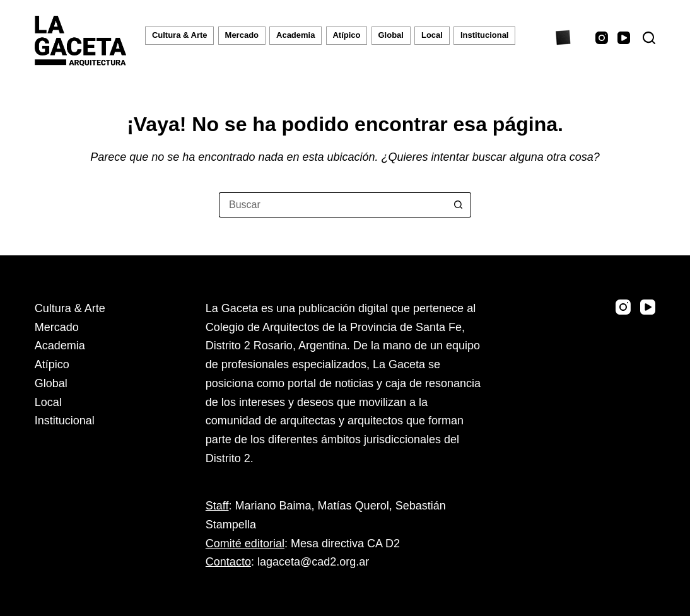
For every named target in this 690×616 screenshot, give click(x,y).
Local (432, 35)
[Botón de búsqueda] (459, 205)
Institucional (485, 35)
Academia (295, 35)
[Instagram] (602, 38)
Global (391, 35)
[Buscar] (649, 38)
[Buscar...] (332, 205)
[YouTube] (624, 38)
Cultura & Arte (180, 35)
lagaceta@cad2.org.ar (313, 562)
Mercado (242, 35)
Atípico (346, 35)
